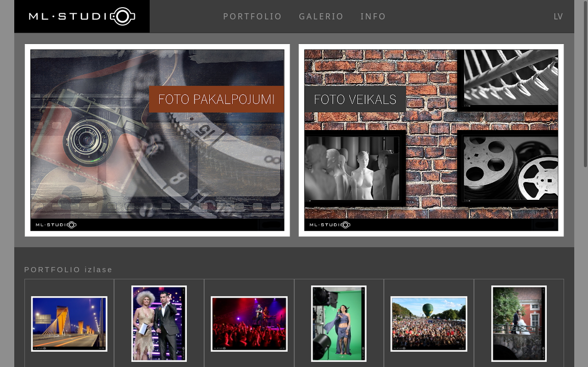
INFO (374, 16)
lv (558, 16)
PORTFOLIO (253, 16)
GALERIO (321, 16)
